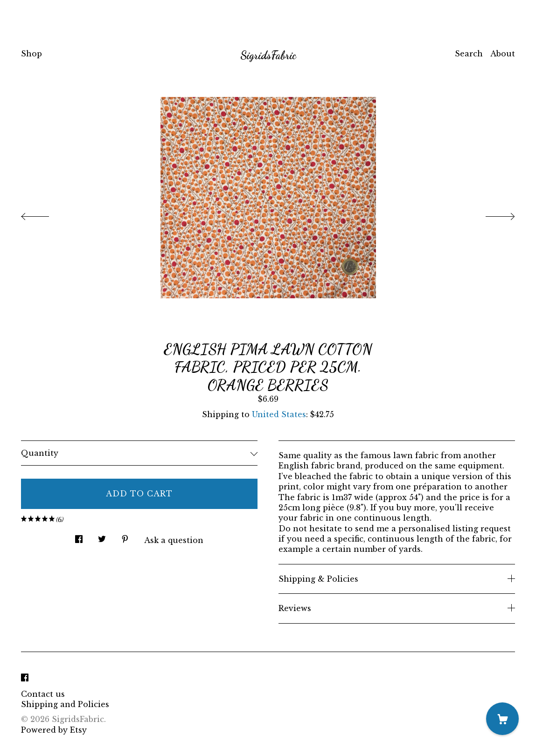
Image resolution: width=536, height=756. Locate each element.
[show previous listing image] (44, 214)
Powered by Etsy (54, 730)
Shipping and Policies (65, 704)
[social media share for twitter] (102, 536)
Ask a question (174, 540)
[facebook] (25, 678)
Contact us (43, 694)
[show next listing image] (492, 214)
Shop (31, 54)
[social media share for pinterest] (125, 536)
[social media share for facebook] (79, 536)
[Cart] (502, 719)
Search (469, 54)
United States (279, 414)
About (503, 54)
